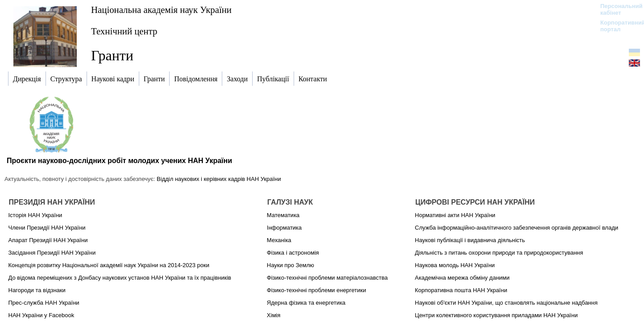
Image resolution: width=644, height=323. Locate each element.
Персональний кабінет (617, 9)
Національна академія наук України (161, 10)
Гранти (112, 55)
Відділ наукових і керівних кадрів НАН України (219, 179)
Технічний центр (124, 31)
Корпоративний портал (617, 26)
